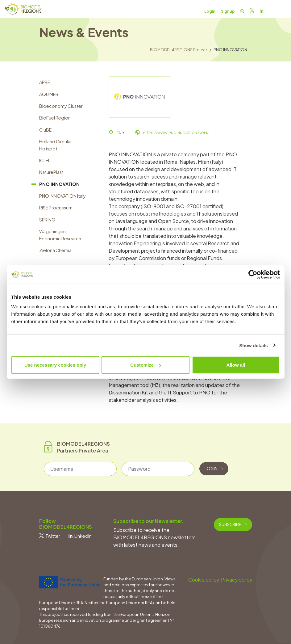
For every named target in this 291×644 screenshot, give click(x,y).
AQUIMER (49, 94)
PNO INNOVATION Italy (62, 196)
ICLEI (44, 160)
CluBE (45, 130)
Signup (228, 11)
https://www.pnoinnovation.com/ (172, 133)
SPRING (47, 220)
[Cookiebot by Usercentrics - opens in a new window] (253, 274)
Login (214, 469)
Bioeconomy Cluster (61, 106)
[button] (242, 11)
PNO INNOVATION (59, 184)
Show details (254, 345)
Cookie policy (204, 580)
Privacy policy (237, 580)
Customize (146, 365)
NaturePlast (51, 172)
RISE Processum (56, 208)
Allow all (236, 365)
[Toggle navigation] (279, 11)
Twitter (50, 536)
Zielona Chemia (55, 250)
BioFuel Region (55, 118)
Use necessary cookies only (55, 365)
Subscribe (233, 524)
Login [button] (210, 11)
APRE (45, 82)
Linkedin (80, 536)
